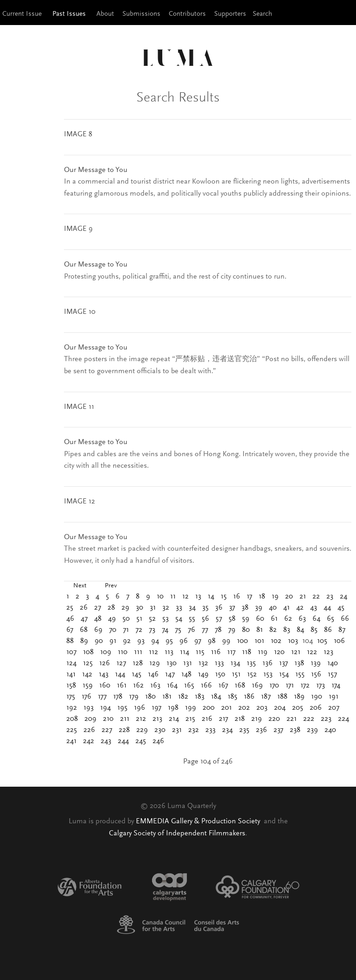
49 (112, 619)
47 (84, 619)
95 (169, 641)
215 (190, 719)
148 (186, 675)
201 (226, 708)
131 (188, 663)
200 (209, 708)
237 (278, 730)
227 (107, 730)
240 (330, 730)
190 (317, 697)
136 (267, 663)
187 (266, 697)
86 (328, 630)
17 (249, 597)
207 (334, 708)
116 (216, 652)
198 (173, 708)
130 (172, 663)
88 (70, 641)
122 (312, 652)
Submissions (141, 14)
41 (286, 608)
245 (141, 741)
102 (276, 641)
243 (106, 741)
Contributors (187, 14)
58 (232, 619)
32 (166, 608)
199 (191, 708)
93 (141, 641)
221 (292, 719)
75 (178, 630)
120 (279, 652)
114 (184, 652)
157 (332, 675)
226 (89, 730)
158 (71, 686)
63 (302, 619)
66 (345, 619)
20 (289, 597)
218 (240, 719)
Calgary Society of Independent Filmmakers (177, 834)
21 (303, 597)
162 (138, 686)
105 (322, 641)
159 (88, 686)
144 (120, 675)
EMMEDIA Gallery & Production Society (199, 821)
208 (72, 719)
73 (152, 630)
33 (179, 608)
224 (343, 719)
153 (268, 675)
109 (106, 652)
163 (155, 686)
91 (113, 641)
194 (105, 708)
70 (113, 630)
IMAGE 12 (79, 502)
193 (89, 708)
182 (183, 697)
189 (299, 697)
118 (247, 652)
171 (290, 686)
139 (316, 663)
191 (334, 697)
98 (212, 641)
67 (70, 630)
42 (300, 608)
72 (139, 630)
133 (219, 663)
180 (150, 697)
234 (227, 730)
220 (274, 719)
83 (287, 630)
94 (155, 641)
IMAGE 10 (80, 312)
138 (299, 663)
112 (153, 652)
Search (262, 14)
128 (138, 663)
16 (237, 597)
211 (125, 719)
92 (127, 641)
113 (169, 652)
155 (300, 675)
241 (71, 741)
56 (205, 619)
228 (124, 730)
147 (170, 675)
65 (331, 619)
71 (126, 630)
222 (309, 719)
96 (184, 641)
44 (327, 608)
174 (336, 686)
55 (192, 619)
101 (259, 641)
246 (158, 741)
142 (87, 675)
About (105, 14)
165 (189, 686)
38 (245, 608)
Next (80, 586)
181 (167, 697)
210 (108, 719)
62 (288, 619)
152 (252, 675)
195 (122, 708)
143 (104, 675)
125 (88, 663)
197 (156, 708)
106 (339, 641)
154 (284, 675)
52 (152, 619)
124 (71, 663)
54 (179, 619)
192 (72, 708)
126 (105, 663)
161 (122, 686)
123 (328, 652)
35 (205, 608)
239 (312, 730)
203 (262, 708)
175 (71, 697)
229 (142, 730)
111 (138, 652)
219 (257, 719)
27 (98, 608)
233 (210, 730)
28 (111, 608)
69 (98, 630)
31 (153, 608)
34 (192, 608)
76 (191, 630)
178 (118, 697)
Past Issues (69, 14)
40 (273, 608)
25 (70, 608)
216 (207, 719)
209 (90, 719)
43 (314, 608)
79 (232, 630)
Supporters (230, 14)
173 (321, 686)
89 (84, 641)
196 (140, 708)
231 (177, 730)
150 (220, 675)
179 (134, 697)
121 (296, 652)
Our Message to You (96, 170)
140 (333, 663)
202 (244, 708)
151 (236, 675)
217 (223, 719)
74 (165, 630)
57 (219, 619)
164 (172, 686)
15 (224, 597)
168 (240, 686)
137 (283, 663)
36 (219, 608)
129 (155, 663)
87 (342, 630)
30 (140, 608)
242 (89, 741)
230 (160, 730)
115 (200, 652)
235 (244, 730)
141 (71, 675)
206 (316, 708)
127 (121, 663)
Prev (111, 586)
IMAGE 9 (78, 229)
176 (86, 697)
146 (153, 675)
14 (211, 597)
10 (160, 597)
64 (316, 619)
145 (137, 675)
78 (218, 630)
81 (260, 630)
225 (72, 730)
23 (330, 597)
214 (174, 719)
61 (274, 619)
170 (274, 686)
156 (316, 675)
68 (84, 630)
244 (123, 741)
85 (314, 630)
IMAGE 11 (79, 407)
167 (223, 686)
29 (125, 608)
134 (235, 663)
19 (275, 597)
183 (200, 697)
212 (141, 719)
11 (173, 597)
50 (126, 619)
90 (99, 641)
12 (185, 597)
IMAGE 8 (78, 134)
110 (123, 652)
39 (259, 608)
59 (246, 619)
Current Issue (22, 14)
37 (232, 608)
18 (262, 597)
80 (246, 630)
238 (295, 730)
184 (216, 697)
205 (298, 708)
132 (203, 663)
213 (157, 719)
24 (343, 597)
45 (341, 608)
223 (326, 719)
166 (206, 686)
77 (205, 630)
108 (88, 652)
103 (293, 641)
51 (139, 619)
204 (280, 708)
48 (98, 619)
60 (260, 619)
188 (282, 697)
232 (194, 730)
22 (316, 597)
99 (226, 641)
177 (102, 697)
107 (71, 652)
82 (273, 630)
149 (203, 675)
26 (84, 608)
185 (232, 697)
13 (198, 597)
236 (261, 730)
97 (198, 641)
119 (263, 652)
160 (105, 686)
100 (242, 641)
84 (300, 630)
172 (305, 686)
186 (249, 697)
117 (231, 652)
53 (165, 619)
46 (70, 619)
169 (257, 686)
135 (251, 663)
